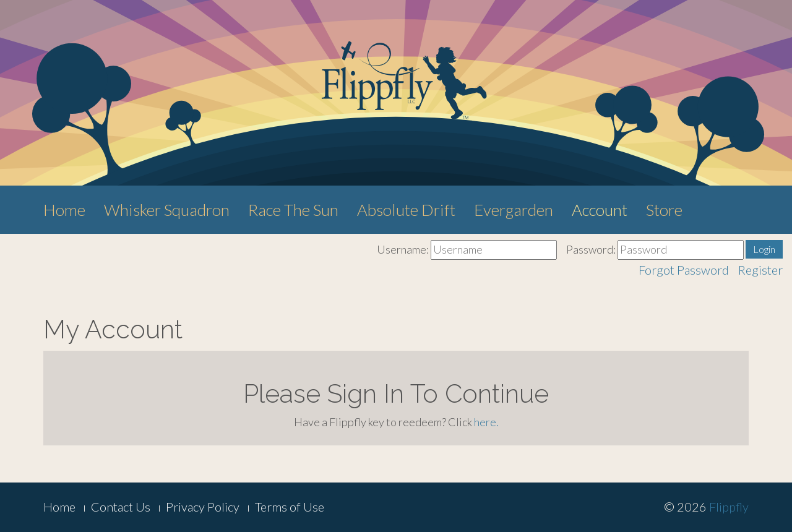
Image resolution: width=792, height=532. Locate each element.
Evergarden (514, 210)
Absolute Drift (406, 210)
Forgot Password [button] (684, 270)
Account (600, 210)
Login (764, 249)
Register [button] (760, 270)
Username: (403, 249)
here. (486, 422)
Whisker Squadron (167, 210)
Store (664, 210)
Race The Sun (293, 210)
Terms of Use (290, 507)
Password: (591, 249)
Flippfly (729, 507)
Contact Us (121, 507)
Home (64, 210)
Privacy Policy (203, 507)
